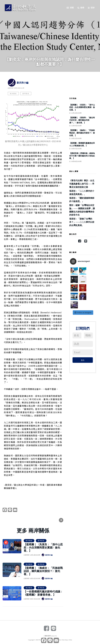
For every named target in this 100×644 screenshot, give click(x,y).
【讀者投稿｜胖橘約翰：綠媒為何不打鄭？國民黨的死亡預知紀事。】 (82, 156)
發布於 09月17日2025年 (32, 599)
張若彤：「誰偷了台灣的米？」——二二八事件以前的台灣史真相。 (82, 222)
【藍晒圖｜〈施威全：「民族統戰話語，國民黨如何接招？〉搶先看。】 (43, 571)
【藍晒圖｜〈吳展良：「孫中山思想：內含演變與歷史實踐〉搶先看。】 (43, 548)
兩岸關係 (13, 94)
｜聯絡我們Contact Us (50, 636)
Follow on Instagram (83, 296)
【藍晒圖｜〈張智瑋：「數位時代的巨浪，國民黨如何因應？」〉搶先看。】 (82, 120)
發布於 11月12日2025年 (32, 555)
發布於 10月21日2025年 (32, 578)
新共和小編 (18, 83)
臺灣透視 (26, 94)
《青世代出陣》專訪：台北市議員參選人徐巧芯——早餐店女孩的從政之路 (82, 184)
